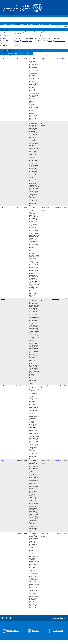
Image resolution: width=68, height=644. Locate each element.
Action (42, 56)
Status (25, 56)
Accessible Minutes (60, 41)
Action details (55, 58)
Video (19, 46)
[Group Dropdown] (10, 53)
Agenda (18, 41)
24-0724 (3, 122)
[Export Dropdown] (16, 53)
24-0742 (3, 386)
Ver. (8, 56)
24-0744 (3, 533)
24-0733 (3, 207)
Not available (17, 43)
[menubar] (17, 53)
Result (49, 56)
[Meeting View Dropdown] (26, 53)
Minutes (50, 41)
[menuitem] (4, 53)
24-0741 (3, 299)
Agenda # (12, 56)
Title (30, 56)
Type (18, 56)
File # (2, 56)
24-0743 (3, 460)
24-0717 (3, 58)
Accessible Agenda (27, 41)
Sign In (66, 1)
